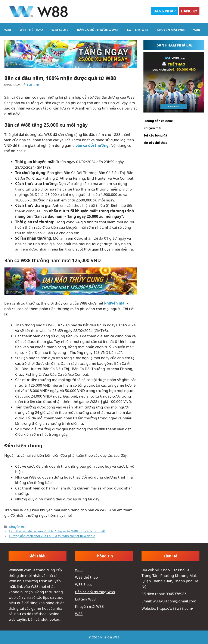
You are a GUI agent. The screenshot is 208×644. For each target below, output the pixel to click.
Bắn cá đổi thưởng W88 (98, 30)
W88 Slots (60, 30)
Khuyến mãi (18, 527)
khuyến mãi (115, 303)
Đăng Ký (189, 11)
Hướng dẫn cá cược (158, 121)
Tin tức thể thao (155, 143)
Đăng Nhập (165, 11)
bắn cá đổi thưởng (92, 145)
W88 (8, 30)
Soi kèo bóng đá (155, 135)
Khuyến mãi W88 (171, 30)
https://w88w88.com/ (175, 608)
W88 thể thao (31, 30)
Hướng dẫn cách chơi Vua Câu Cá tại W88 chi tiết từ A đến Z (52, 536)
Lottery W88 (138, 30)
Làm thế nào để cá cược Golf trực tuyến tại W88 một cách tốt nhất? (57, 531)
